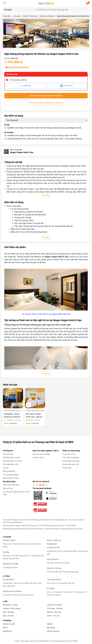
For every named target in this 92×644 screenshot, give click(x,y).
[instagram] (37, 485)
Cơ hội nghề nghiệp (11, 475)
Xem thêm (46, 196)
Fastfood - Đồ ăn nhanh (12, 608)
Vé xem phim (8, 583)
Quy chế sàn (8, 488)
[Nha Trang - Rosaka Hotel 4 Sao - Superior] (35, 398)
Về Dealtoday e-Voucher (13, 461)
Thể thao (15, 595)
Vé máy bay (79, 592)
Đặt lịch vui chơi (9, 624)
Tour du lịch (51, 583)
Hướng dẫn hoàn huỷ (70, 464)
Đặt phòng (51, 628)
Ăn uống (6, 552)
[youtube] (44, 485)
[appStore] (52, 498)
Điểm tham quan (31, 583)
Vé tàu (50, 592)
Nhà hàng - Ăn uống (10, 605)
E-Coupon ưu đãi (53, 548)
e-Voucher (7, 537)
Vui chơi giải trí (9, 580)
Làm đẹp (6, 567)
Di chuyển (51, 588)
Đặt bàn (50, 624)
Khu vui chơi (19, 583)
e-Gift (5, 601)
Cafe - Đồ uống (8, 612)
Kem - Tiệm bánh (33, 556)
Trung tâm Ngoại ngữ (71, 572)
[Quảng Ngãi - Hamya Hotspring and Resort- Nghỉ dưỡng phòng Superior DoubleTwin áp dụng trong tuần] (13, 398)
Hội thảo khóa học (27, 595)
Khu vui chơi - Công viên (12, 544)
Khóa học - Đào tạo (54, 568)
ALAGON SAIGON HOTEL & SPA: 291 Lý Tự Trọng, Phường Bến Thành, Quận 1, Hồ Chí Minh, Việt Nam (45, 139)
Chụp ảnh (25, 544)
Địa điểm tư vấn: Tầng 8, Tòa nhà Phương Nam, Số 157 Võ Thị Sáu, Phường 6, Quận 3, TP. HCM (42, 135)
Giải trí (33, 544)
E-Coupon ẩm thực (54, 551)
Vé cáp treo (68, 592)
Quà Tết (50, 563)
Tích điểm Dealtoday (71, 457)
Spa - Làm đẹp (8, 616)
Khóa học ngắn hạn (54, 572)
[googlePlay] (52, 493)
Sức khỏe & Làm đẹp (11, 564)
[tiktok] (47, 485)
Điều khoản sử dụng (11, 478)
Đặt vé (5, 628)
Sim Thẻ (71, 583)
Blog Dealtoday (9, 471)
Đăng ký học (7, 631)
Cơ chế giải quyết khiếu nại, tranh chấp (16, 493)
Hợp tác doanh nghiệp (41, 454)
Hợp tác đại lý (38, 457)
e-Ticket (6, 576)
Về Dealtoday (8, 454)
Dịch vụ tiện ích (53, 559)
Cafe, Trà (22, 556)
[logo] (46, 3)
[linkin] (40, 485)
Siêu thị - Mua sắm (54, 612)
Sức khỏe (14, 567)
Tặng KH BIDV (14, 559)
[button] (27, 43)
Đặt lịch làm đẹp (53, 631)
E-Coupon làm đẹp (69, 551)
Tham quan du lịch (54, 580)
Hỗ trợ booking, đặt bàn (18, 80)
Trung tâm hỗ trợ (69, 454)
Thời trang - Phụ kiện (62, 563)
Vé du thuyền (62, 583)
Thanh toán (67, 468)
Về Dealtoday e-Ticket (12, 457)
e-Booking (7, 620)
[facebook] (34, 485)
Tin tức (6, 468)
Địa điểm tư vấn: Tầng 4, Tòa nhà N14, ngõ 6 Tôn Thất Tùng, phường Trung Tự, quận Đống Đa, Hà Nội (44, 128)
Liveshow (7, 595)
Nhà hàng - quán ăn (10, 556)
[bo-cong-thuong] (40, 504)
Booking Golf (52, 544)
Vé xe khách (58, 592)
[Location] (18, 10)
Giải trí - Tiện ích (53, 616)
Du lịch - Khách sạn (54, 540)
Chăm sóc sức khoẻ (54, 605)
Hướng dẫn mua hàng (71, 461)
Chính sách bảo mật (11, 485)
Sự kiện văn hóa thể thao (12, 591)
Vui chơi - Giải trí (9, 540)
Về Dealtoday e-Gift (11, 464)
